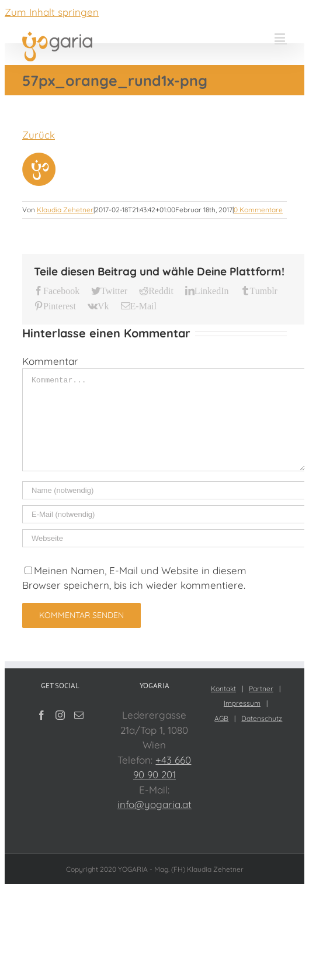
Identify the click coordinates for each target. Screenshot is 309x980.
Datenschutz (262, 718)
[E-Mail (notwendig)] (164, 514)
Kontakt (223, 689)
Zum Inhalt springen (52, 12)
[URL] (164, 538)
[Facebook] (41, 715)
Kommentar (50, 361)
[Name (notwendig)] (164, 490)
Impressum (242, 703)
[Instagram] (60, 715)
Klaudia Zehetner (65, 210)
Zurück (39, 135)
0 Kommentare (258, 210)
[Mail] (79, 715)
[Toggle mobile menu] (281, 38)
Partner (261, 689)
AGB (221, 718)
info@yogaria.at (154, 804)
